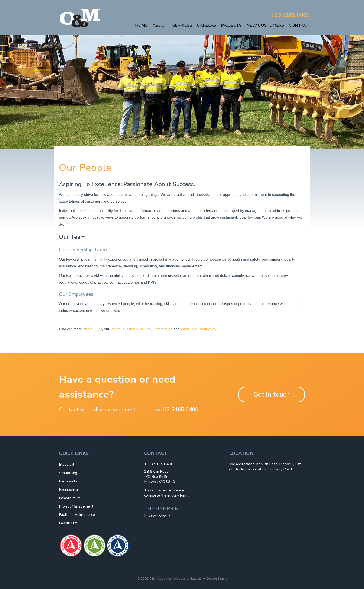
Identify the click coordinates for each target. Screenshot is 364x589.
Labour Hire (68, 523)
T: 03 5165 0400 (289, 15)
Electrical (67, 465)
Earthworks (68, 481)
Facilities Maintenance (77, 515)
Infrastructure (70, 498)
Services (182, 25)
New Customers (265, 25)
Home (141, 25)
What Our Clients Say (198, 329)
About (160, 25)
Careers (207, 25)
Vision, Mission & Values (130, 329)
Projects (231, 25)
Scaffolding (68, 473)
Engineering (68, 490)
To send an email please (164, 490)
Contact (299, 25)
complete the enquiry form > (167, 495)
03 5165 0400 (181, 410)
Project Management (76, 506)
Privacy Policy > (157, 515)
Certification (162, 329)
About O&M (92, 329)
